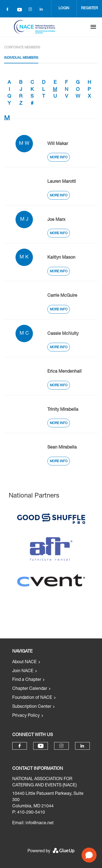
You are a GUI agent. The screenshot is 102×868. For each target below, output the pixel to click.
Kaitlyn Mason (61, 258)
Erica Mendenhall (64, 372)
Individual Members (21, 58)
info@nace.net (40, 823)
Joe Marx (56, 220)
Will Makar (58, 144)
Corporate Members (22, 48)
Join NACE (23, 671)
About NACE (24, 662)
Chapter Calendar (30, 689)
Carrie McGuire (62, 296)
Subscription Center (32, 707)
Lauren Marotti (62, 182)
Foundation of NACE (32, 698)
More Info (59, 157)
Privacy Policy (26, 716)
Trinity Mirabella (63, 410)
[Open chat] (89, 855)
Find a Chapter (27, 680)
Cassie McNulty (63, 334)
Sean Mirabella (62, 448)
